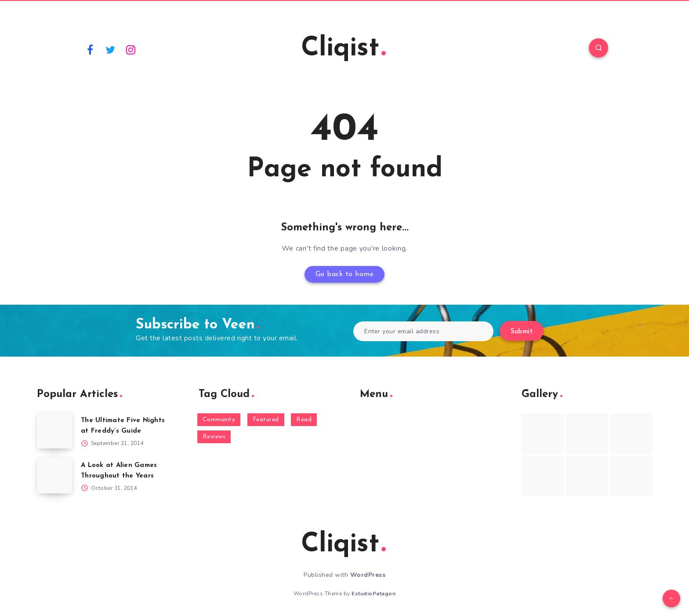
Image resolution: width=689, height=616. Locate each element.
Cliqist (343, 49)
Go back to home (345, 274)
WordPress (368, 575)
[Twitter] (111, 49)
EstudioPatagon (374, 594)
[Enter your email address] (423, 331)
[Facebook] (90, 49)
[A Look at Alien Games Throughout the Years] (54, 476)
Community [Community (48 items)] (219, 420)
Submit (522, 332)
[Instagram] (131, 49)
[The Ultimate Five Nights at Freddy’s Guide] (54, 431)
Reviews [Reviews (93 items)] (214, 437)
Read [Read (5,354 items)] (304, 420)
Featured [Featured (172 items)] (266, 420)
